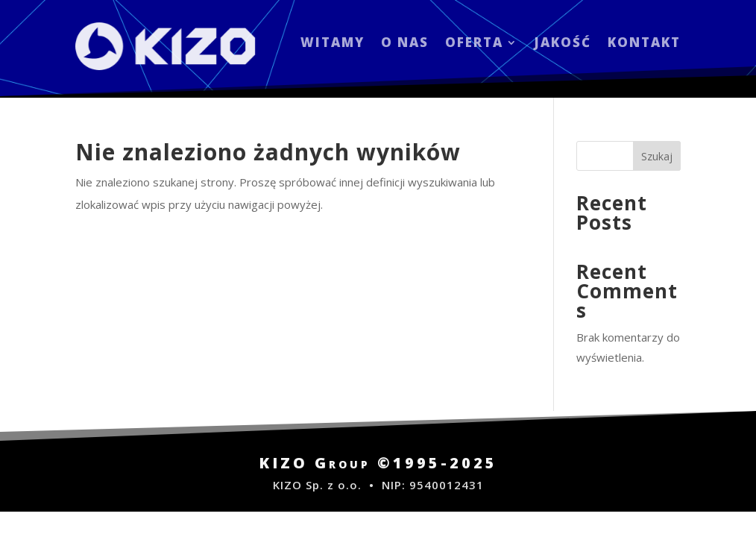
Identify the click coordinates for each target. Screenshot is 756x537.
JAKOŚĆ (563, 44)
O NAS (405, 44)
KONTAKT (644, 44)
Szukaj (657, 156)
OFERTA (474, 44)
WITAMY (333, 44)
